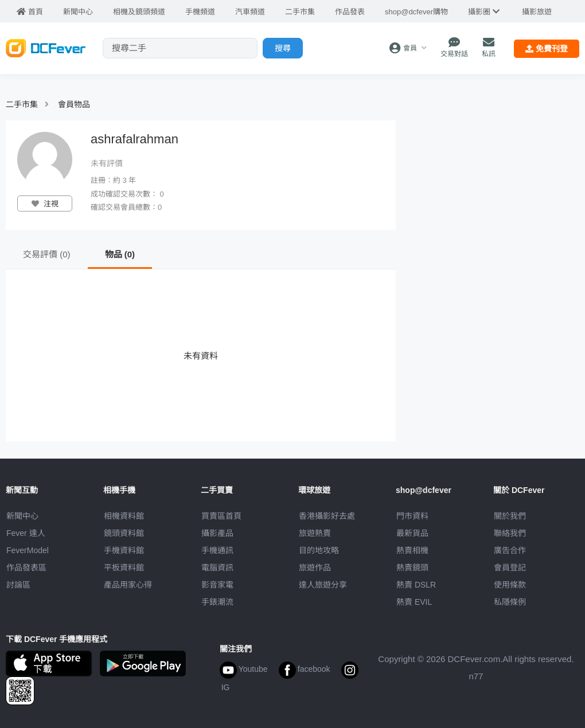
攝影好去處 (327, 516)
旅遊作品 (315, 567)
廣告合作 (510, 550)
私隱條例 (510, 602)
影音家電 (217, 585)
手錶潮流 (217, 602)
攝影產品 (217, 533)
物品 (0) (120, 254)
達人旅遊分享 (323, 585)
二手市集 (22, 104)
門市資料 (412, 516)
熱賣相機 (412, 550)
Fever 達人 (26, 533)
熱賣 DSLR (416, 585)
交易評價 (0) (47, 254)
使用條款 (510, 585)
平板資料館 (124, 567)
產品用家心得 (128, 585)
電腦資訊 (217, 567)
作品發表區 (26, 567)
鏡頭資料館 (124, 533)
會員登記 (510, 567)
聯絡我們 (510, 533)
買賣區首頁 (221, 516)
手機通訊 (217, 550)
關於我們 (510, 516)
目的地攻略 (319, 550)
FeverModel (28, 550)
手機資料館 (124, 550)
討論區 (18, 585)
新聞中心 (22, 516)
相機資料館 (124, 516)
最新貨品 (412, 533)
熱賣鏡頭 (412, 567)
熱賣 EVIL (414, 602)
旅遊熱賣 (315, 533)
